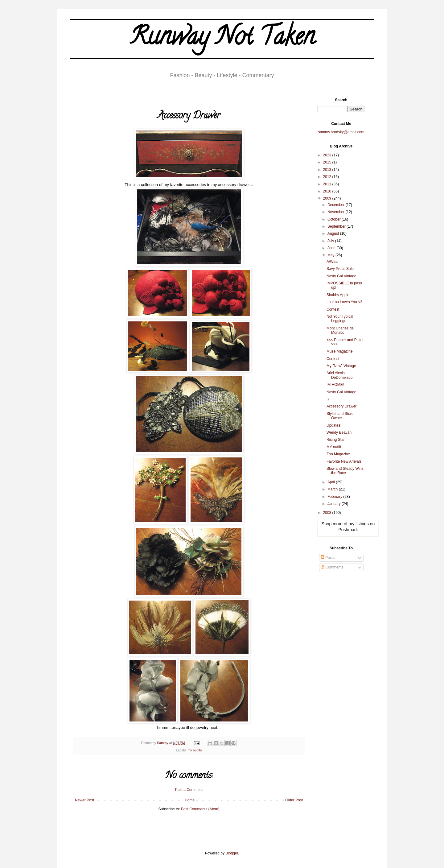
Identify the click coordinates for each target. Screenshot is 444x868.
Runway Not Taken (222, 39)
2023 (328, 155)
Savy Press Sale (340, 269)
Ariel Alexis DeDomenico (339, 375)
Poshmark (348, 530)
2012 (328, 177)
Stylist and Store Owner (340, 416)
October (335, 219)
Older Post (294, 800)
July (331, 241)
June (332, 248)
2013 (328, 170)
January (335, 504)
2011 (328, 184)
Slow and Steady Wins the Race (345, 471)
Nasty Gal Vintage (341, 276)
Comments (332, 567)
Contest (333, 309)
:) (328, 399)
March (333, 489)
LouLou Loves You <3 (344, 302)
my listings (359, 524)
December (337, 205)
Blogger (232, 853)
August (334, 234)
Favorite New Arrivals (344, 461)
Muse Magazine (340, 351)
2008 (328, 513)
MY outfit (334, 447)
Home (190, 800)
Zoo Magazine (338, 454)
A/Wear (333, 262)
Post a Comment (189, 790)
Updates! (334, 425)
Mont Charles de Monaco (340, 330)
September (337, 226)
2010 (328, 191)
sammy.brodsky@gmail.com (341, 132)
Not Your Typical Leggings (340, 319)
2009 (328, 198)
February (335, 497)
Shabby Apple (338, 295)
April (332, 482)
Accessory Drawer (341, 406)
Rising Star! (336, 440)
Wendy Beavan (339, 432)
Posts (328, 558)
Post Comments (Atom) (200, 809)
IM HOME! (335, 385)
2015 (328, 162)
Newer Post (84, 800)
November (337, 212)
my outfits (195, 750)
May (331, 255)
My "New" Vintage (341, 366)
